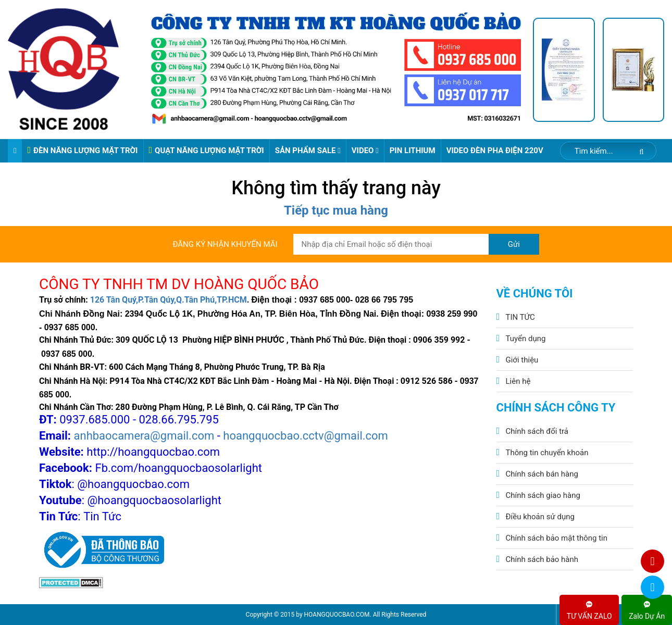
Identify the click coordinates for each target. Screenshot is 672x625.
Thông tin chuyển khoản (547, 453)
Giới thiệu (522, 360)
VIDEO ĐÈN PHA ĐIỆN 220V (495, 151)
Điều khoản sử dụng (540, 517)
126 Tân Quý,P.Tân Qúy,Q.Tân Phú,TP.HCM (169, 300)
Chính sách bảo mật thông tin (557, 538)
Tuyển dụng (526, 339)
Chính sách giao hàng (543, 495)
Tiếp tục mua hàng (336, 210)
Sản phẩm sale (308, 151)
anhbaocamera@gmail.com (144, 436)
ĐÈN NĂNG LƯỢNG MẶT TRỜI (82, 150)
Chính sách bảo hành (542, 559)
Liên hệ (518, 381)
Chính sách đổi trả (537, 431)
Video (365, 151)
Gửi (514, 244)
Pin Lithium (413, 151)
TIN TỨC (520, 317)
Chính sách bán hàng (542, 474)
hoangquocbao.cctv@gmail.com (306, 436)
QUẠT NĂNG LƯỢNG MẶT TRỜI (207, 150)
